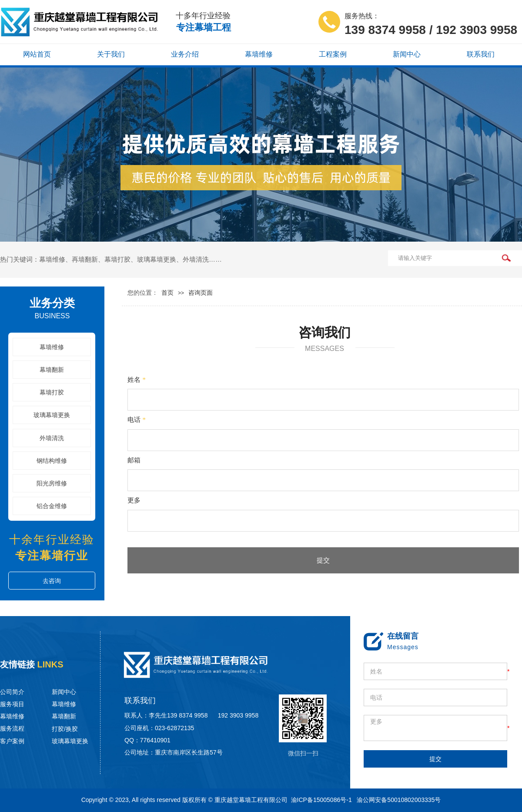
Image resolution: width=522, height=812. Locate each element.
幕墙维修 (52, 347)
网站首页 (37, 54)
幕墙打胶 (52, 393)
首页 (167, 293)
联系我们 (481, 54)
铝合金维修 (52, 506)
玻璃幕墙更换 (52, 415)
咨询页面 (201, 293)
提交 (323, 560)
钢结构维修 (52, 461)
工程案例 (333, 54)
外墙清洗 (52, 438)
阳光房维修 (52, 483)
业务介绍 (185, 54)
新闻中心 (407, 54)
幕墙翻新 (52, 370)
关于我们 (111, 54)
